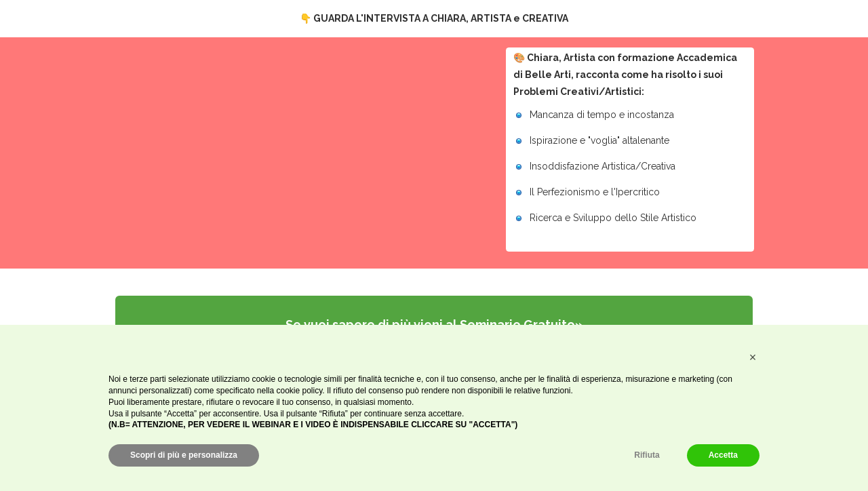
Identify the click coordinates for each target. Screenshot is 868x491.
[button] (753, 357)
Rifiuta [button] (647, 455)
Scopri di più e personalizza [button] (184, 455)
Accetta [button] (723, 455)
